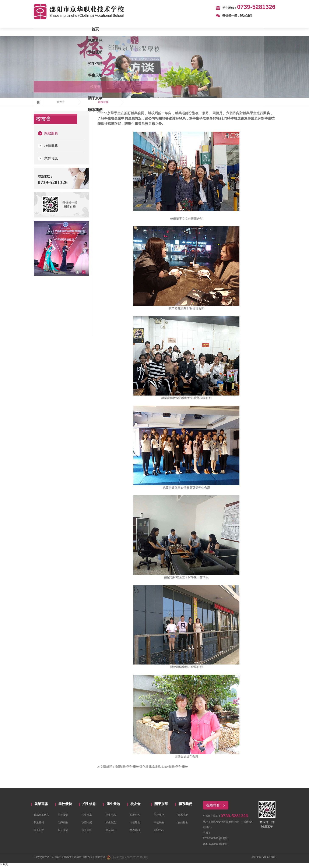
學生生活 (111, 825)
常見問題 (87, 832)
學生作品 (111, 817)
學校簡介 (159, 817)
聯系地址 (183, 817)
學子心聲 (39, 832)
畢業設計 (111, 832)
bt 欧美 (4, 866)
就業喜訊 (79, 30)
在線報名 (183, 825)
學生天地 (170, 30)
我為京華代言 (41, 817)
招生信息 (139, 30)
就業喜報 (39, 825)
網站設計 (100, 859)
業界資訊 (48, 160)
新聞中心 (159, 832)
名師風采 (63, 825)
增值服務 (48, 148)
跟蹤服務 (103, 104)
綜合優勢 (63, 832)
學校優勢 (109, 30)
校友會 (200, 30)
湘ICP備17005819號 (264, 859)
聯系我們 (260, 30)
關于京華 (230, 30)
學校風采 (159, 825)
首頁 (49, 30)
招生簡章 (87, 817)
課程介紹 (87, 825)
